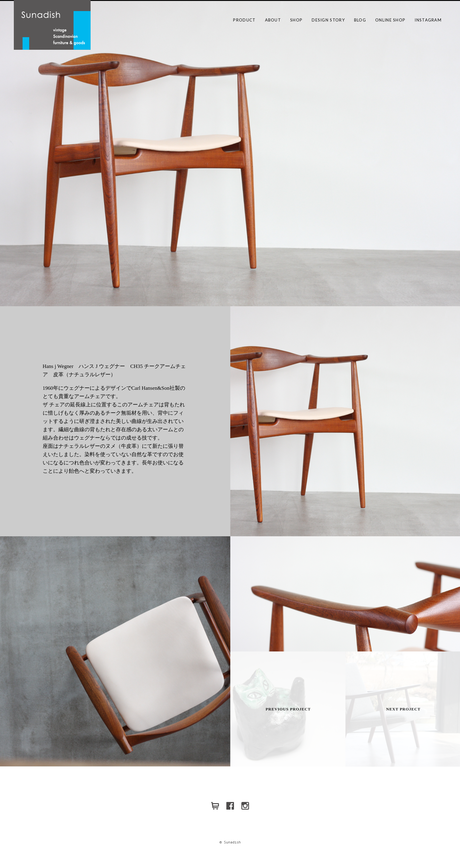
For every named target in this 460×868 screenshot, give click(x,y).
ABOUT (273, 20)
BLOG (360, 20)
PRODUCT (244, 20)
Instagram (428, 20)
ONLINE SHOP (390, 20)
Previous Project (288, 709)
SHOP (296, 20)
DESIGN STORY (328, 20)
